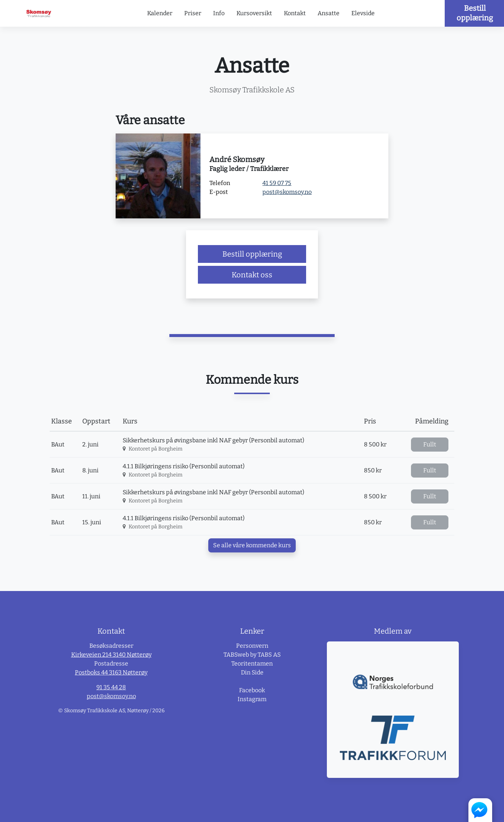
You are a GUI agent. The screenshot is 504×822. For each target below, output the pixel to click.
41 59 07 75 (277, 183)
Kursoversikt (254, 13)
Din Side (252, 672)
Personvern (252, 646)
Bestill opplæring (475, 13)
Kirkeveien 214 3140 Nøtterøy (111, 655)
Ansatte (329, 13)
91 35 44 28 (111, 687)
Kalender (160, 13)
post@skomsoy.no (287, 192)
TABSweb (236, 655)
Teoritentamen (252, 663)
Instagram (252, 699)
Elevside (363, 13)
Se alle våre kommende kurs (252, 545)
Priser (193, 13)
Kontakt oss (252, 275)
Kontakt (295, 13)
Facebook (252, 690)
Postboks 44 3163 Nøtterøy (111, 672)
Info (219, 13)
